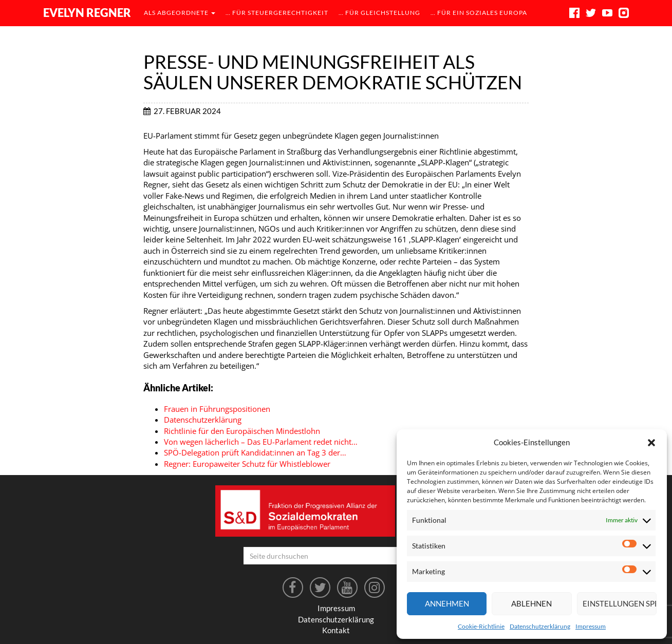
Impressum (591, 626)
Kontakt (336, 630)
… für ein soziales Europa (479, 13)
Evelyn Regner (87, 13)
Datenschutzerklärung (540, 626)
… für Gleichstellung (379, 13)
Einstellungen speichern (620, 603)
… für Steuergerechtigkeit (277, 13)
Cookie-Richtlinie (481, 626)
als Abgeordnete (180, 13)
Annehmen (447, 603)
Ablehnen (531, 603)
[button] (651, 443)
